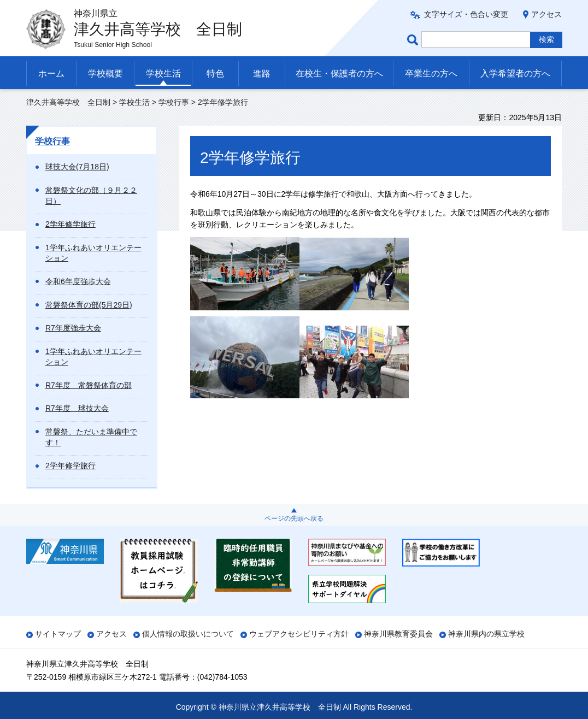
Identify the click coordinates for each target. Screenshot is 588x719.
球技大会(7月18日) (77, 167)
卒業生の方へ (431, 73)
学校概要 (105, 73)
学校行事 (174, 102)
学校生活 (163, 73)
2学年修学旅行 (70, 224)
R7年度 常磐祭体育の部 (89, 385)
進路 (262, 73)
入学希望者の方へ (515, 73)
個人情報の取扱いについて (188, 634)
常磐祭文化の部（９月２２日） (91, 196)
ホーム (51, 73)
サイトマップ (58, 634)
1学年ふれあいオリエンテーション (93, 253)
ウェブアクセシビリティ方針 (299, 634)
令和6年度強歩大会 (78, 281)
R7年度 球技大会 (77, 408)
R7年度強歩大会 (73, 328)
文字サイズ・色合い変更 (466, 14)
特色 (215, 73)
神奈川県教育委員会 (398, 634)
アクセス (546, 14)
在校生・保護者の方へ (339, 73)
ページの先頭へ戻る (294, 518)
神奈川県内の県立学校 (486, 634)
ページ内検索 (414, 40)
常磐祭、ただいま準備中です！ (91, 437)
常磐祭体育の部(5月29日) (89, 305)
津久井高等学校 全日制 (68, 102)
